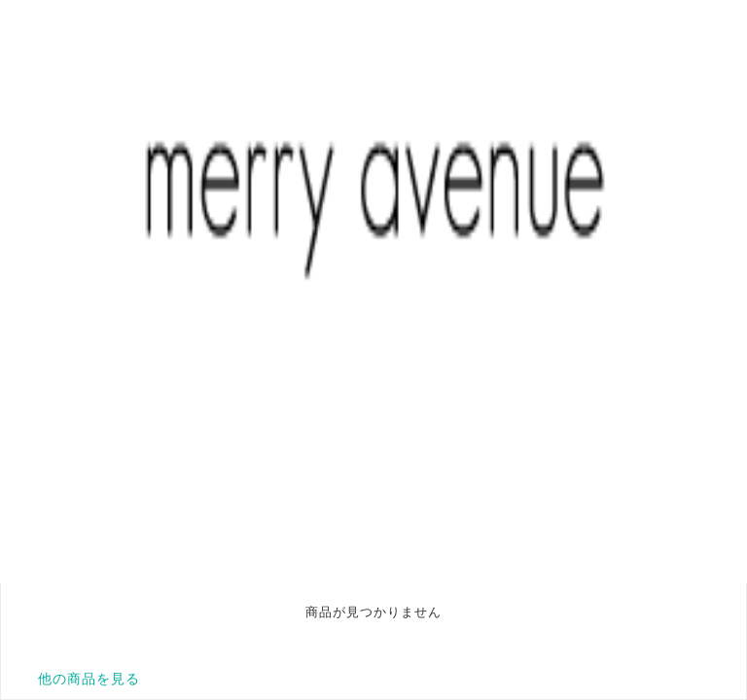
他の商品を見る (89, 679)
